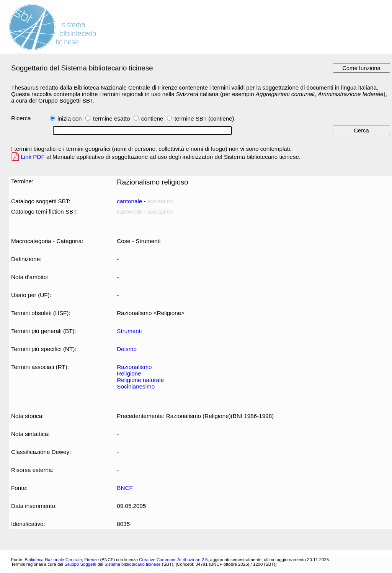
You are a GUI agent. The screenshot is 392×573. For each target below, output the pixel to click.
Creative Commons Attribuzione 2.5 (173, 560)
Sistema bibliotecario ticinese (133, 564)
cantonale (129, 201)
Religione (129, 373)
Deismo (127, 349)
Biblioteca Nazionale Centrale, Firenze (62, 560)
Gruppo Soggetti (80, 564)
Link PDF (33, 157)
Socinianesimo (136, 386)
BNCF (125, 488)
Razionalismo (134, 367)
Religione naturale (140, 380)
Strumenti (129, 331)
